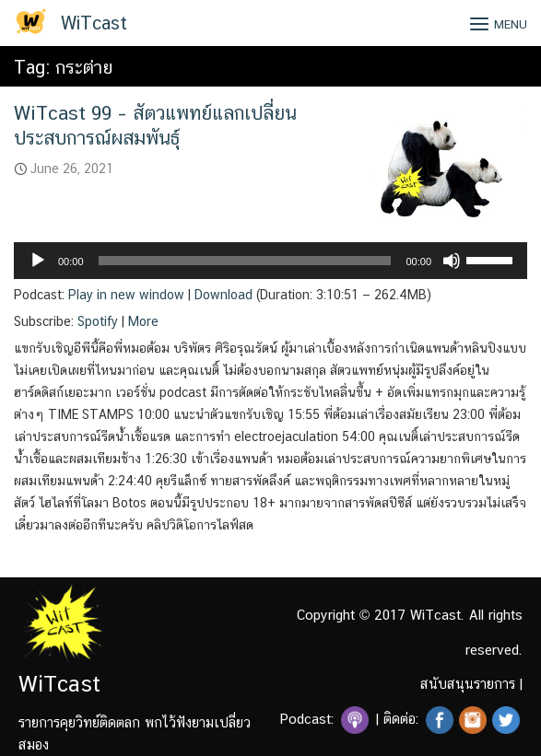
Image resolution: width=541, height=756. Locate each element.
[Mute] (452, 261)
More (143, 321)
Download (223, 295)
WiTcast (94, 23)
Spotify (98, 321)
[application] (270, 261)
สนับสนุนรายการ (468, 684)
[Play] (38, 261)
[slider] (245, 261)
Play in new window (126, 295)
